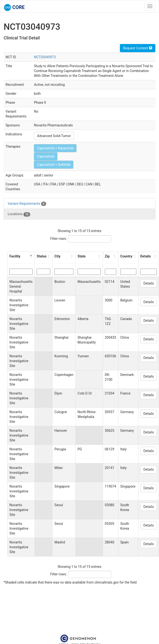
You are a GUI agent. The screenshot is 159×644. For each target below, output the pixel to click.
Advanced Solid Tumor (54, 136)
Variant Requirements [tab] (27, 204)
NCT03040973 (45, 57)
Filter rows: (59, 239)
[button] (31, 256)
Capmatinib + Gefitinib (54, 165)
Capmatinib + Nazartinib (55, 148)
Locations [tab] (19, 214)
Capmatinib (46, 156)
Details (149, 283)
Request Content (138, 48)
